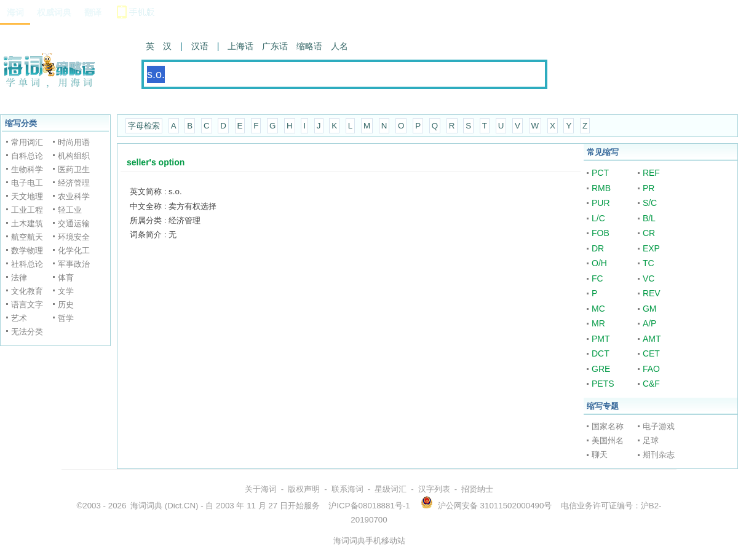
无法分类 (27, 332)
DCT (601, 353)
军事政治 (74, 264)
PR (649, 188)
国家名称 (608, 426)
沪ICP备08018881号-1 (369, 506)
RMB (601, 188)
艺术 (19, 318)
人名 (339, 46)
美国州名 (608, 440)
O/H (599, 263)
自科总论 (27, 156)
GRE (601, 369)
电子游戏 (659, 426)
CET (651, 353)
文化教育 (27, 291)
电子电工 (27, 183)
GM (650, 309)
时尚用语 (74, 142)
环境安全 (74, 237)
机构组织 (74, 156)
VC (649, 278)
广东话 (275, 46)
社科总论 (27, 264)
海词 (15, 12)
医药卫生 (74, 169)
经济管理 (74, 183)
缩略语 (309, 46)
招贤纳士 (477, 489)
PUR (601, 203)
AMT (652, 339)
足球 (651, 440)
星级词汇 (391, 489)
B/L (649, 218)
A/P (650, 323)
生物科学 (27, 169)
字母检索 (144, 126)
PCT (600, 173)
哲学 (66, 318)
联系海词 (347, 489)
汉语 (200, 46)
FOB (601, 233)
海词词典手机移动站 (369, 541)
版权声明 (304, 489)
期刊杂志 (659, 455)
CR (649, 233)
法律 (19, 278)
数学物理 (27, 250)
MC (598, 309)
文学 (66, 291)
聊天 (600, 455)
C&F (651, 384)
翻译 (93, 12)
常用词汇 (27, 142)
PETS (603, 384)
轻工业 (70, 210)
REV (652, 293)
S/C (650, 203)
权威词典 (54, 12)
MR (598, 323)
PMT (601, 339)
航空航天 (27, 237)
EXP (651, 248)
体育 (66, 278)
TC (649, 263)
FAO (651, 369)
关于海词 (261, 489)
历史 (66, 305)
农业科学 (74, 196)
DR (598, 248)
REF (651, 173)
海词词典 (146, 506)
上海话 (240, 46)
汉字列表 (434, 489)
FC (597, 278)
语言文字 (27, 305)
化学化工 (74, 250)
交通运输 (74, 223)
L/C (598, 218)
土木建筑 (27, 223)
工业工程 (27, 210)
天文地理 (27, 196)
